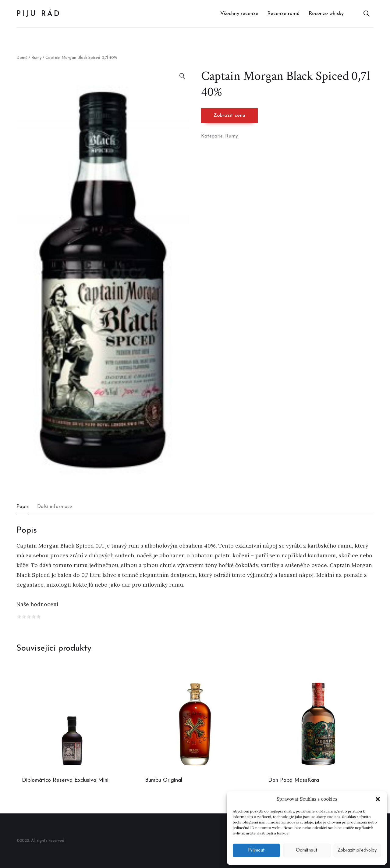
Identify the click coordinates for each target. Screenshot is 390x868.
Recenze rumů (283, 14)
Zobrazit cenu (229, 116)
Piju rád (39, 14)
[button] (378, 799)
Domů (22, 58)
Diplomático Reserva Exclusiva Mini (65, 780)
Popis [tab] (23, 507)
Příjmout (256, 850)
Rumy (36, 58)
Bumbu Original (164, 780)
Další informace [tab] (55, 507)
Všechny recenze (239, 14)
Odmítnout (307, 850)
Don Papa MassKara (294, 780)
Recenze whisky (326, 14)
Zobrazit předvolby (357, 850)
